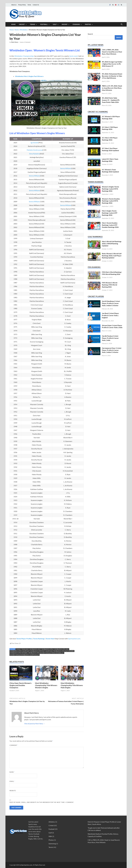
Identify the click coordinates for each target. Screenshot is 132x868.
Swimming (52, 844)
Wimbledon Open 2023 (61, 649)
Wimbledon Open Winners (19, 653)
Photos (88, 24)
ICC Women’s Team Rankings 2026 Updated (110, 171)
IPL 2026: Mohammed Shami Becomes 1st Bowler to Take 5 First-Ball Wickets (112, 76)
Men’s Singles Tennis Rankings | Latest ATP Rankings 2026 (110, 213)
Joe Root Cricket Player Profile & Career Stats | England (110, 315)
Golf (55, 24)
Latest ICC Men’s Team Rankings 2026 (110, 160)
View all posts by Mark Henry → (35, 724)
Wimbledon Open (47, 649)
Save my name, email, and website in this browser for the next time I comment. (42, 802)
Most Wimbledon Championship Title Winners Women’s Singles (46, 685)
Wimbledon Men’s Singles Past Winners (29, 76)
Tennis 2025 (25, 649)
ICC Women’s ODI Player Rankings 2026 (111, 118)
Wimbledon (24, 30)
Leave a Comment (25, 42)
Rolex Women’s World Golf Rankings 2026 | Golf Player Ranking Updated (112, 256)
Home (13, 24)
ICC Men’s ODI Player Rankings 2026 (110, 139)
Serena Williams (66, 168)
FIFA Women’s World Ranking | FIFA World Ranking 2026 (110, 285)
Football (44, 24)
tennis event (74, 56)
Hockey (65, 24)
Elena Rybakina (34, 154)
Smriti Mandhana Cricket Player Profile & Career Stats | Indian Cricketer (111, 303)
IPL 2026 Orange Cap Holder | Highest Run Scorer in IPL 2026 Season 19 (112, 64)
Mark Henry (15, 42)
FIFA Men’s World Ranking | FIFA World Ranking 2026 (112, 273)
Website (13, 791)
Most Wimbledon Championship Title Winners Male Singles (72, 685)
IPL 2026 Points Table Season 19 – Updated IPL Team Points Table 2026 (111, 100)
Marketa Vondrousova (35, 150)
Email (12, 781)
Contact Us (36, 5)
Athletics (52, 822)
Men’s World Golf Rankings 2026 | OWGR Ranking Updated (112, 244)
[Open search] (122, 24)
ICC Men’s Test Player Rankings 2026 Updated (110, 149)
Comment (14, 745)
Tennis (32, 24)
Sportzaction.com (74, 639)
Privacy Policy (22, 5)
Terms (29, 5)
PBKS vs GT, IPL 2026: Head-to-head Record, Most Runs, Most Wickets (112, 88)
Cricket (22, 24)
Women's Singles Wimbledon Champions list (25, 655)
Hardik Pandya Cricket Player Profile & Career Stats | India (110, 338)
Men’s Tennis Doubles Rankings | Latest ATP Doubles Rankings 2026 (110, 225)
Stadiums (76, 24)
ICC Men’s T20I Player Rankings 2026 (110, 128)
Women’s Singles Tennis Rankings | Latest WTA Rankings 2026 (110, 189)
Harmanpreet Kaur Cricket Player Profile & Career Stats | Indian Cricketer (112, 350)
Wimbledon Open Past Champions (41, 651)
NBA (50, 836)
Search (90, 34)
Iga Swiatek (35, 143)
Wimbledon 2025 (35, 649)
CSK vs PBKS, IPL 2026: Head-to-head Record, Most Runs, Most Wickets (112, 52)
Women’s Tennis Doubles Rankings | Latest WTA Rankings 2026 (111, 201)
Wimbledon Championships (24, 56)
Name (12, 772)
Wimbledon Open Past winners (64, 651)
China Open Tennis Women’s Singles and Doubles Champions (20, 685)
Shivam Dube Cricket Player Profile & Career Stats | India (112, 326)
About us (14, 5)
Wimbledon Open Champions (20, 651)
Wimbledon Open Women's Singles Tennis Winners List (46, 653)
